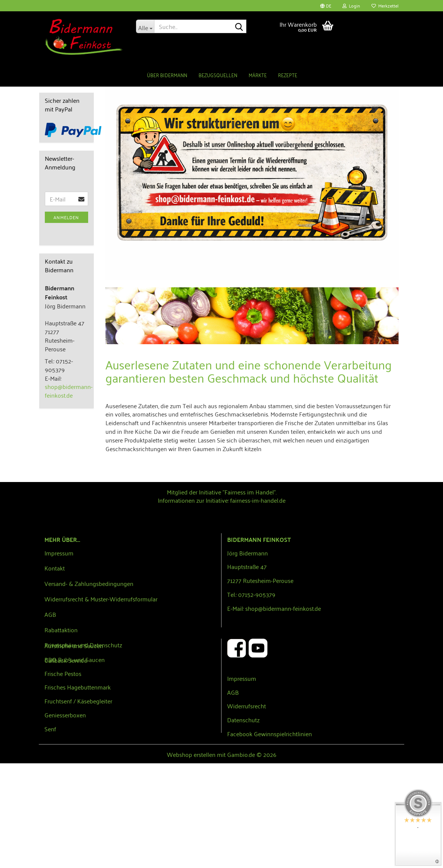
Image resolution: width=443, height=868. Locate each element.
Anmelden (66, 322)
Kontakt (55, 673)
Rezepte (288, 75)
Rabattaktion (61, 734)
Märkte (258, 75)
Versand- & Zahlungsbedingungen (89, 688)
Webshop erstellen (191, 859)
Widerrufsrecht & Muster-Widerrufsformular (101, 703)
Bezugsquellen (218, 75)
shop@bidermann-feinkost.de (69, 495)
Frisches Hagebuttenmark (78, 792)
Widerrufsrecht (247, 810)
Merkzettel (385, 5)
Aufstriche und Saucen (74, 750)
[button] (326, 6)
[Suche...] (145, 26)
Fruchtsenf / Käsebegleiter (78, 805)
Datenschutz (243, 824)
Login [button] (351, 5)
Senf (50, 833)
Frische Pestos (63, 778)
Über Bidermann (167, 75)
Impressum (59, 657)
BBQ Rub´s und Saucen (75, 764)
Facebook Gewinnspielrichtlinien (270, 838)
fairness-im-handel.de (258, 605)
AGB (50, 719)
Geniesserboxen (65, 819)
